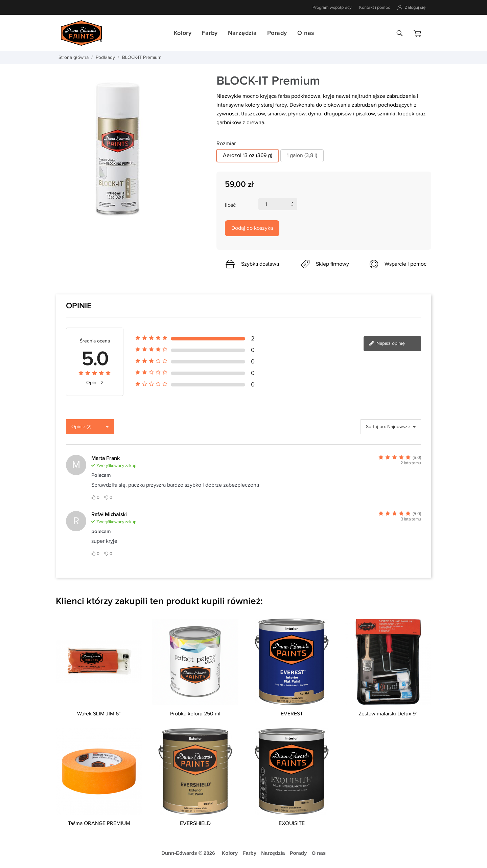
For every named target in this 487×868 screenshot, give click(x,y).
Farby (210, 33)
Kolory (183, 33)
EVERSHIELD (195, 824)
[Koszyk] (417, 33)
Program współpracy (332, 7)
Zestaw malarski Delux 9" (388, 714)
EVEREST (292, 714)
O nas (306, 33)
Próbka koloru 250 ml (195, 714)
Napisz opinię (387, 344)
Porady (277, 33)
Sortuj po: (376, 427)
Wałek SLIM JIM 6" (99, 714)
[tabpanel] (131, 149)
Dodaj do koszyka (252, 228)
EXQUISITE (292, 824)
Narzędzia (242, 33)
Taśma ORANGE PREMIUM (99, 824)
